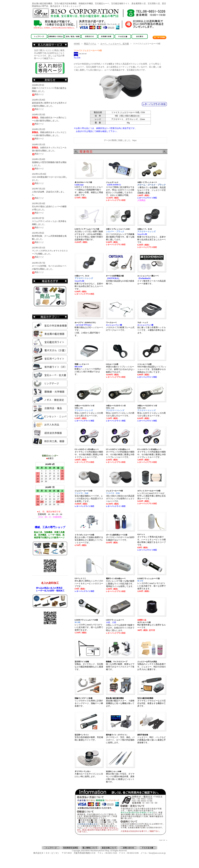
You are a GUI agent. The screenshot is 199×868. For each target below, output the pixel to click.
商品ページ (38, 94)
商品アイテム (90, 44)
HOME (77, 44)
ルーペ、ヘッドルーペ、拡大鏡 (115, 44)
